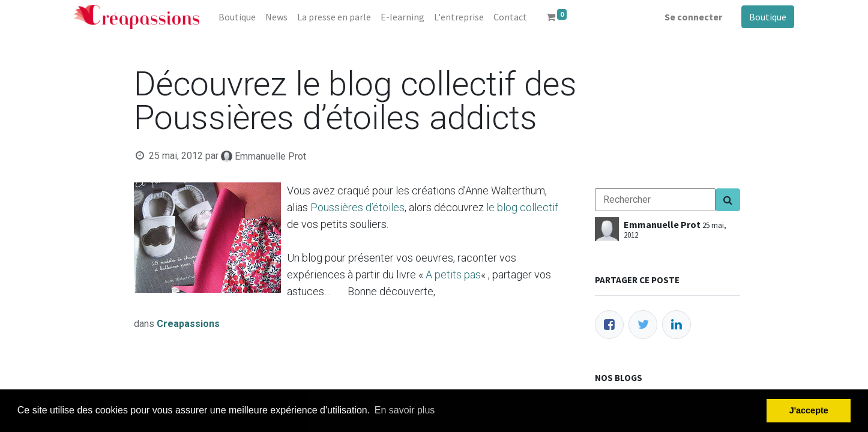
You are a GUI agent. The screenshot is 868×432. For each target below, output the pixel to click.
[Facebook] (609, 325)
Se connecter (693, 17)
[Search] (728, 200)
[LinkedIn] (677, 325)
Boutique (768, 17)
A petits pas (453, 274)
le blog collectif (522, 207)
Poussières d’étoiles (357, 207)
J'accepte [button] (809, 410)
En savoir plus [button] (405, 410)
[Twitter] (643, 325)
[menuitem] (237, 17)
